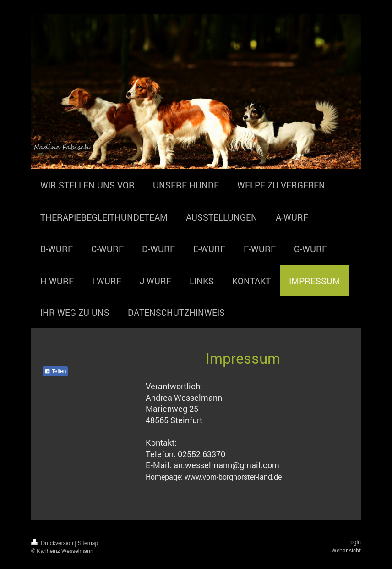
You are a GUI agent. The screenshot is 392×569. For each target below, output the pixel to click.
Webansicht (346, 550)
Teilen (55, 371)
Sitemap (88, 543)
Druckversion (53, 543)
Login (354, 542)
